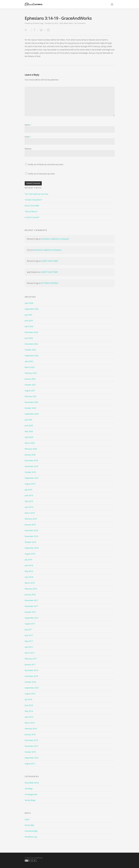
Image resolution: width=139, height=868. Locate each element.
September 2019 (32, 478)
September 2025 (32, 309)
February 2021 (31, 396)
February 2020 (31, 449)
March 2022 (30, 367)
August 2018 (30, 554)
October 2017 (30, 612)
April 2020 (29, 437)
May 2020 (29, 431)
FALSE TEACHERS (32, 206)
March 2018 (30, 583)
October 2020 (30, 408)
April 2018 (29, 577)
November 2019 (31, 466)
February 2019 (31, 519)
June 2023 (29, 338)
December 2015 (31, 740)
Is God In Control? (32, 217)
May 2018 (29, 571)
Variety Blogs (30, 800)
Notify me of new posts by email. (42, 174)
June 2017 (29, 635)
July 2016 (28, 699)
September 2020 (32, 414)
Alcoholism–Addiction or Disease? (55, 239)
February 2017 (31, 659)
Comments (31, 831)
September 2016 (32, 688)
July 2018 (28, 560)
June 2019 (29, 495)
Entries (29, 825)
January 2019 (30, 525)
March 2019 (30, 513)
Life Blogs (29, 789)
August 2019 (30, 484)
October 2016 (30, 682)
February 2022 (31, 373)
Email (28, 137)
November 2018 (31, 536)
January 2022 (30, 379)
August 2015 (30, 764)
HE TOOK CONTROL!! (50, 283)
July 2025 (28, 315)
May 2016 (29, 711)
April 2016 (29, 717)
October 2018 (30, 542)
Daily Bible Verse (66, 23)
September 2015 (32, 758)
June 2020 (29, 426)
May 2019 (29, 501)
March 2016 (30, 723)
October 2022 (30, 350)
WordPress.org (31, 837)
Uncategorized (31, 794)
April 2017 (29, 647)
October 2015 (30, 752)
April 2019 (29, 507)
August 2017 (30, 624)
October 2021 (30, 385)
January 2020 (30, 455)
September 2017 (32, 618)
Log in (27, 819)
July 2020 (28, 420)
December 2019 (31, 461)
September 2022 (32, 356)
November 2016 (31, 676)
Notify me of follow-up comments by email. (46, 164)
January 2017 (30, 665)
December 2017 (31, 600)
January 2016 (30, 734)
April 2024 (29, 326)
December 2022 (31, 344)
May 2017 (29, 641)
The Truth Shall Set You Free (36, 194)
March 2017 (30, 653)
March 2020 (30, 443)
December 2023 (31, 332)
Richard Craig (38, 23)
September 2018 (32, 548)
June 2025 (29, 321)
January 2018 (30, 595)
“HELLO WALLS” (31, 212)
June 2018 (29, 565)
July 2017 (28, 630)
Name (28, 125)
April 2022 (29, 361)
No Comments (80, 23)
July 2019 (28, 490)
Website (28, 149)
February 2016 (31, 729)
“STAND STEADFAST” (33, 200)
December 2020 (31, 402)
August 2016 (30, 694)
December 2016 (31, 670)
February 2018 (31, 589)
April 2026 (29, 303)
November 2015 (31, 746)
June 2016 (29, 705)
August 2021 (30, 391)
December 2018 (31, 530)
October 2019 (30, 472)
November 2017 (31, 606)
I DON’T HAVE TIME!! (50, 261)
